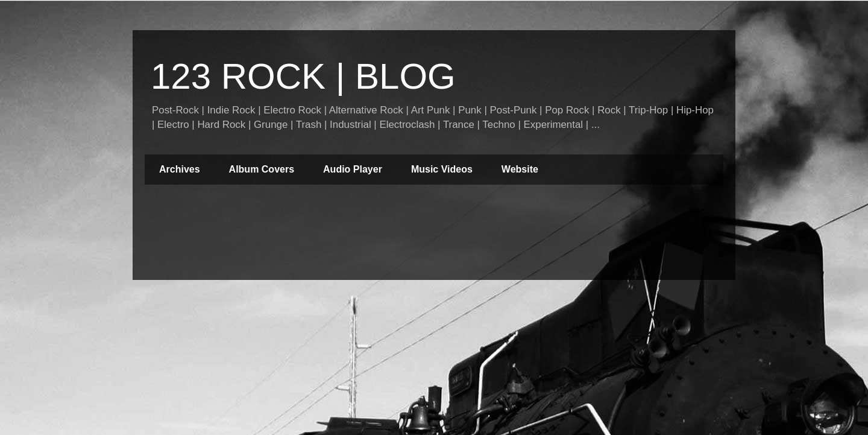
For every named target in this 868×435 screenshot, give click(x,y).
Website (520, 169)
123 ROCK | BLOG (303, 76)
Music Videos (442, 169)
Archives (180, 169)
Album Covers (262, 169)
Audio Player (353, 169)
